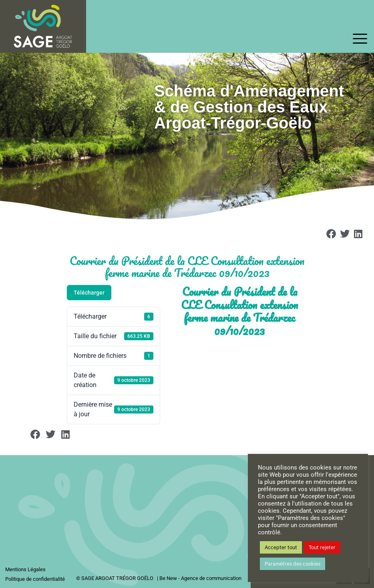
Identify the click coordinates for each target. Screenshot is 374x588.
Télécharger (89, 293)
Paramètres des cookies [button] (293, 564)
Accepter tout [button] (281, 547)
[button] (332, 234)
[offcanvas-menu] (360, 39)
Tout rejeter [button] (322, 547)
